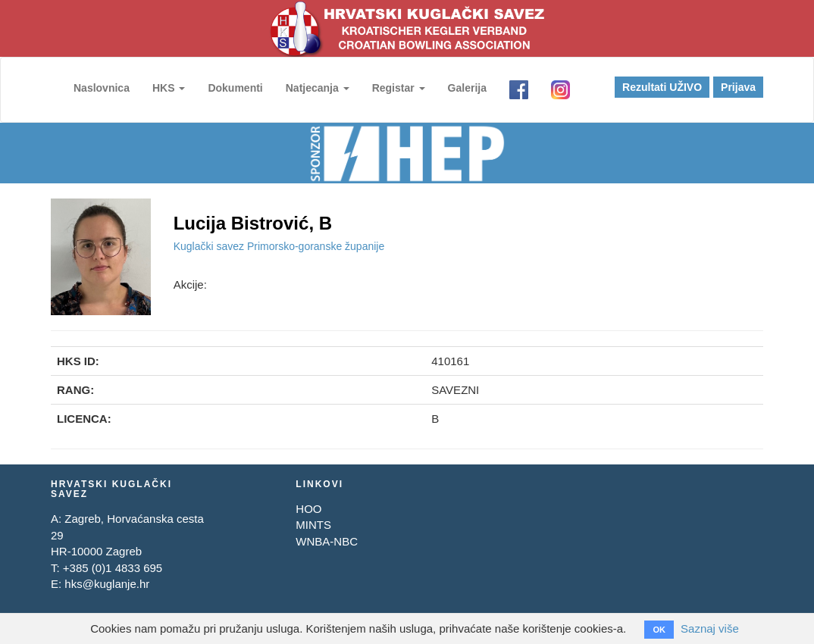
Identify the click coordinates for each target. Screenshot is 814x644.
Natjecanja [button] (318, 88)
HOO (308, 509)
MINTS (313, 525)
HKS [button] (169, 88)
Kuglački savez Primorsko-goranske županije (279, 246)
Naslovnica (102, 88)
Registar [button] (399, 88)
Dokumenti (235, 88)
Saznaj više (710, 628)
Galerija (467, 88)
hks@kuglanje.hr (107, 584)
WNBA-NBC (327, 541)
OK (659, 630)
